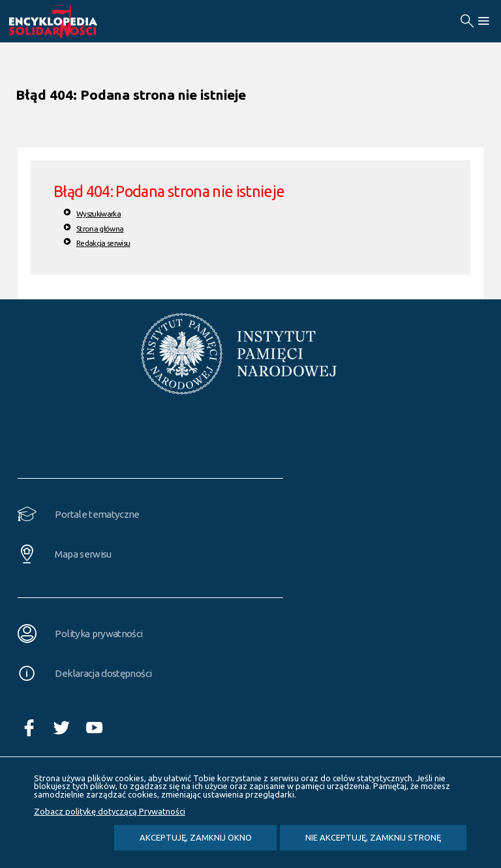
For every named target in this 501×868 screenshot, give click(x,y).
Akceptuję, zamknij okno (196, 837)
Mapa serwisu (83, 554)
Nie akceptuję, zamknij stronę (373, 837)
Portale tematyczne (97, 514)
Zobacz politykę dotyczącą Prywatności (110, 811)
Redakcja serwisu (103, 243)
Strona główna (100, 229)
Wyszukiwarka (99, 214)
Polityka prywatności (99, 634)
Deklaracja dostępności (103, 673)
